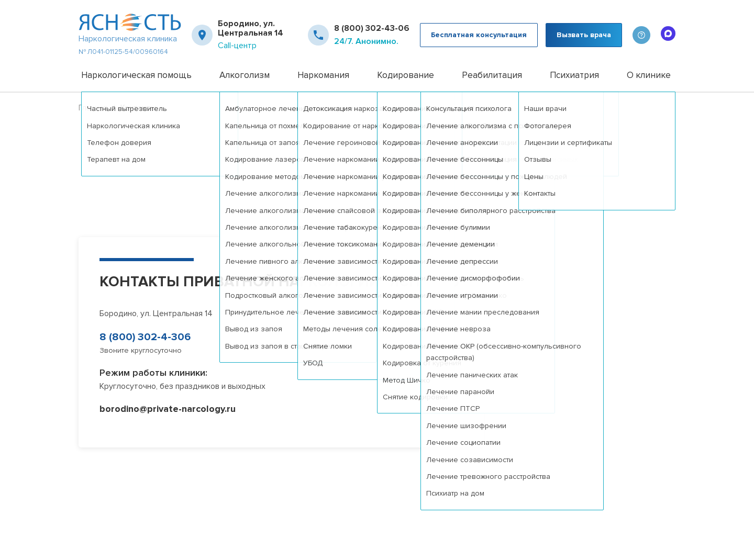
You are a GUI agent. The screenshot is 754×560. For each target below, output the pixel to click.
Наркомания (323, 75)
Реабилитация (492, 75)
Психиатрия (574, 75)
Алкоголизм (245, 75)
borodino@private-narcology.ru (168, 409)
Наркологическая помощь (136, 75)
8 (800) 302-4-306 (145, 337)
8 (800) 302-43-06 (372, 28)
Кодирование (406, 75)
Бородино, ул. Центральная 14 (251, 29)
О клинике (649, 75)
